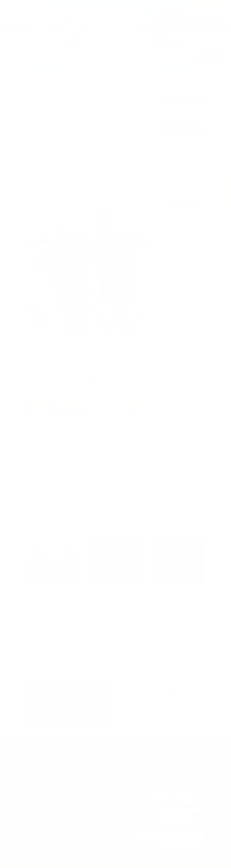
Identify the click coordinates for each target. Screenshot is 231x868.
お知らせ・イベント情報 (48, 77)
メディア (193, 146)
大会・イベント (193, 139)
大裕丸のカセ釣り (79, 7)
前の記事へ (47, 355)
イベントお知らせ (119, 7)
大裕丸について (159, 7)
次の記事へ (126, 355)
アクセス (179, 7)
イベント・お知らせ (110, 859)
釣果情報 (59, 7)
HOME (30, 77)
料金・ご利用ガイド (99, 7)
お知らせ (68, 77)
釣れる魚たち (139, 7)
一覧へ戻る (87, 355)
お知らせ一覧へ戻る (87, 446)
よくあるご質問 (180, 859)
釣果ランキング (170, 146)
